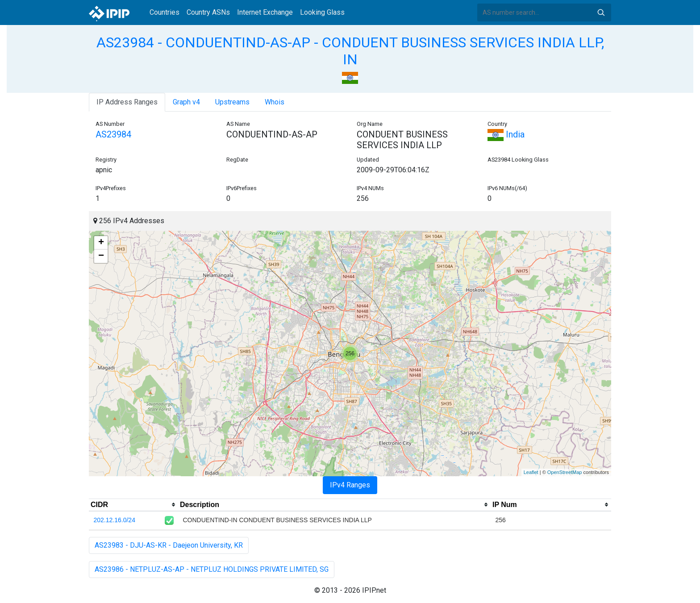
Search (601, 12)
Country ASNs (208, 12)
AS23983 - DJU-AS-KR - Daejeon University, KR (169, 545)
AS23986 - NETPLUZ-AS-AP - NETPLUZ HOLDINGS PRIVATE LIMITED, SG (212, 569)
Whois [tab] (275, 102)
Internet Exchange (265, 12)
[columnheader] (133, 505)
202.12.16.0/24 (115, 520)
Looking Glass (322, 12)
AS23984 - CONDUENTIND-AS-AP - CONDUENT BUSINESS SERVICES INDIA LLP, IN (350, 51)
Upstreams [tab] (232, 102)
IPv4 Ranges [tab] (350, 485)
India (506, 134)
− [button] (101, 256)
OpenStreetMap (565, 472)
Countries (165, 12)
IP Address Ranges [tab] (127, 102)
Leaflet (531, 472)
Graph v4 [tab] (186, 102)
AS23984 (113, 134)
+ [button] (101, 243)
